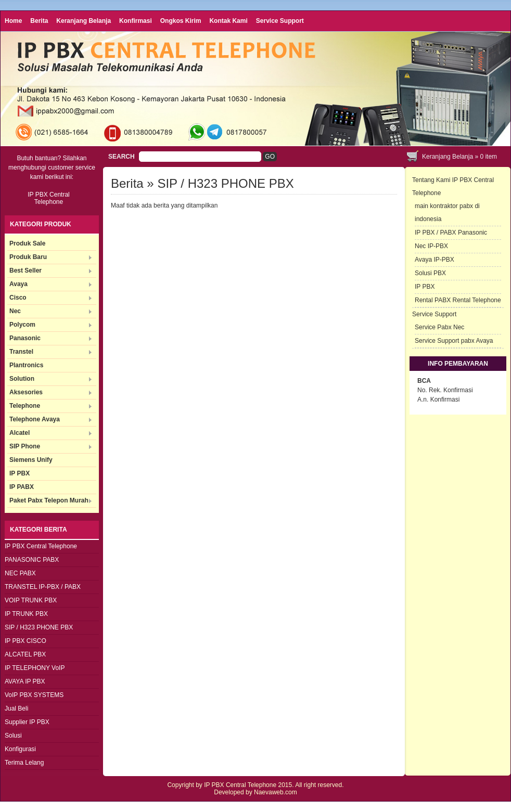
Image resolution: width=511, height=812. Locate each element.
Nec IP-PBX (431, 246)
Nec (15, 311)
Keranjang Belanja (84, 21)
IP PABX (22, 487)
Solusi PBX (430, 273)
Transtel (21, 352)
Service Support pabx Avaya (454, 341)
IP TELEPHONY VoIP (35, 668)
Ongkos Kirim (181, 21)
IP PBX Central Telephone (41, 546)
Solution (22, 379)
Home (13, 21)
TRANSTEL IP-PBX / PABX (43, 587)
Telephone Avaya (35, 419)
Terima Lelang (24, 763)
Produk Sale (27, 243)
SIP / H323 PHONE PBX (39, 627)
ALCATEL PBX (25, 654)
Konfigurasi (20, 749)
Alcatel (20, 433)
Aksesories (26, 392)
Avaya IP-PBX (435, 260)
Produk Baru (28, 257)
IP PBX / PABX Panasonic (451, 233)
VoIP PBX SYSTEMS (34, 695)
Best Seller (25, 270)
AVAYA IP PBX (25, 681)
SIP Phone (25, 446)
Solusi (13, 736)
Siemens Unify (31, 460)
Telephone (25, 406)
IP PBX (20, 473)
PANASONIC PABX (32, 560)
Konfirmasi (136, 21)
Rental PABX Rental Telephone (458, 300)
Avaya (18, 284)
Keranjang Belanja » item (459, 157)
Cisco (18, 298)
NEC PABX (20, 573)
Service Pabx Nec (439, 327)
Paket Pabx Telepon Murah (49, 500)
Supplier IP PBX (27, 722)
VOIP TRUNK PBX (31, 600)
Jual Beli (16, 708)
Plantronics (26, 365)
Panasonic (25, 338)
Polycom (22, 325)
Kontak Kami (228, 21)
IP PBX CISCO (25, 641)
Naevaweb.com (276, 792)
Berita (39, 21)
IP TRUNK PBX (26, 614)
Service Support (280, 21)
